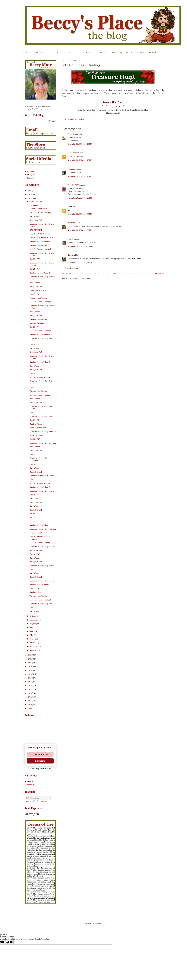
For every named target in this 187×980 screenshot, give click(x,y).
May (32, 635)
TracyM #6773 (74, 185)
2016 (30, 682)
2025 (30, 194)
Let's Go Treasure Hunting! (40, 212)
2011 (30, 701)
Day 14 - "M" (35, 554)
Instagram (31, 174)
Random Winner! (36, 424)
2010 (30, 705)
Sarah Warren (74, 153)
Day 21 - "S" (35, 420)
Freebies (153, 52)
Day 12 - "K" (35, 588)
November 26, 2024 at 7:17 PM (80, 160)
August (33, 624)
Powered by (40, 769)
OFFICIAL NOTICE (38, 290)
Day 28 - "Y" (35, 269)
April (32, 639)
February (34, 646)
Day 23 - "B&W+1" (37, 387)
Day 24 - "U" (35, 374)
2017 (30, 678)
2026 (30, 191)
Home (26, 52)
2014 (30, 689)
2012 (30, 697)
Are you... (34, 518)
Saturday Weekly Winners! (40, 234)
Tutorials (101, 52)
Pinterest (31, 178)
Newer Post (67, 274)
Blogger (98, 923)
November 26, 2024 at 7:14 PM (80, 144)
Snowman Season (36, 435)
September (34, 620)
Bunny (70, 255)
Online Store (41, 52)
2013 (30, 693)
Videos (141, 52)
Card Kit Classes (61, 52)
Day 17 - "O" (35, 479)
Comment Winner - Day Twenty (42, 416)
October (33, 616)
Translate (41, 801)
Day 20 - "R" (35, 439)
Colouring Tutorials (122, 52)
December (34, 202)
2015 (30, 685)
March (33, 643)
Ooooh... (33, 521)
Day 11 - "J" (34, 607)
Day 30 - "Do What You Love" (42, 238)
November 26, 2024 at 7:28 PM (80, 198)
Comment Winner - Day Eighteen (43, 443)
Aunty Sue (72, 223)
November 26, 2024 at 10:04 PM (80, 246)
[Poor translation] (9, 942)
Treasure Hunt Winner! (39, 209)
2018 (30, 674)
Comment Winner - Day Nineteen (43, 431)
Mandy (71, 239)
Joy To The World (37, 550)
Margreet (71, 169)
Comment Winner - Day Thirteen (43, 546)
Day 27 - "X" (35, 294)
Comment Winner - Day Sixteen (42, 476)
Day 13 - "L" (35, 569)
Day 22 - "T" (35, 412)
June (32, 631)
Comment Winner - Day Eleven (42, 581)
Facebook (31, 171)
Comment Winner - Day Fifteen (42, 491)
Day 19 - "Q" (35, 454)
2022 (30, 659)
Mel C (70, 207)
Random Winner (36, 592)
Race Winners (35, 573)
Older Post (159, 274)
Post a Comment (71, 268)
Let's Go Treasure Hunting (40, 395)
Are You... (34, 514)
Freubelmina (73, 134)
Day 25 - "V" (35, 345)
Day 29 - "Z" (35, 259)
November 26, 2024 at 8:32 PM (80, 214)
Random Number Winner (39, 525)
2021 (30, 663)
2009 (30, 708)
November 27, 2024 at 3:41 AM (80, 262)
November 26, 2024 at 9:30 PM (80, 230)
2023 (30, 655)
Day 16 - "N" (35, 495)
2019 (30, 670)
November (34, 205)
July (32, 627)
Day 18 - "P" (35, 464)
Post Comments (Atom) (82, 278)
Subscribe (40, 761)
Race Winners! (35, 216)
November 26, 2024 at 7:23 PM (80, 176)
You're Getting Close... (39, 428)
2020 (30, 666)
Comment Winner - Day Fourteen (43, 529)
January (33, 650)
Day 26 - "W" (35, 327)
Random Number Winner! (40, 241)
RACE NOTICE (36, 230)
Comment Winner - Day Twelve (42, 566)
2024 (30, 198)
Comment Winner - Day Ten (41, 604)
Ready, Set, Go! (36, 220)
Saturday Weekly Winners (40, 377)
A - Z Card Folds (83, 52)
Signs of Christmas (37, 323)
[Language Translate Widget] (38, 798)
